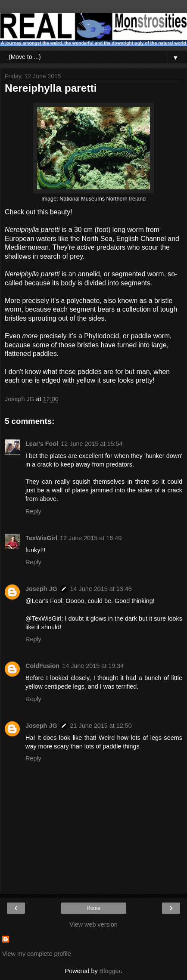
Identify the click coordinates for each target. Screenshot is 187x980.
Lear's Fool (42, 444)
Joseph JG (41, 589)
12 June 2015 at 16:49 (91, 538)
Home (93, 908)
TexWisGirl (41, 538)
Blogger (110, 971)
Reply (33, 511)
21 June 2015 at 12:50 (101, 726)
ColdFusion (42, 666)
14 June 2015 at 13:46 (101, 589)
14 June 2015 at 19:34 (93, 666)
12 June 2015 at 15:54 (92, 444)
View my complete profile (37, 954)
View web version (93, 924)
